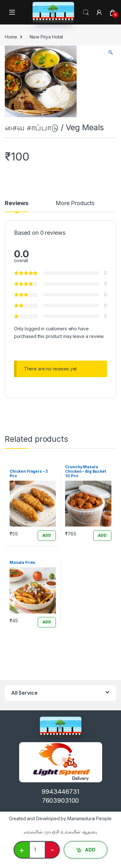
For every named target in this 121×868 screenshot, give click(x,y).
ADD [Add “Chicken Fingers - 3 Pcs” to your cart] (47, 535)
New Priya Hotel (46, 37)
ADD (90, 850)
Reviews (17, 203)
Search (86, 12)
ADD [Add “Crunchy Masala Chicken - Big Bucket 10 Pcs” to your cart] (102, 535)
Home (11, 37)
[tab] (17, 206)
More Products (75, 203)
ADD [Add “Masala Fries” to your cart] (47, 622)
